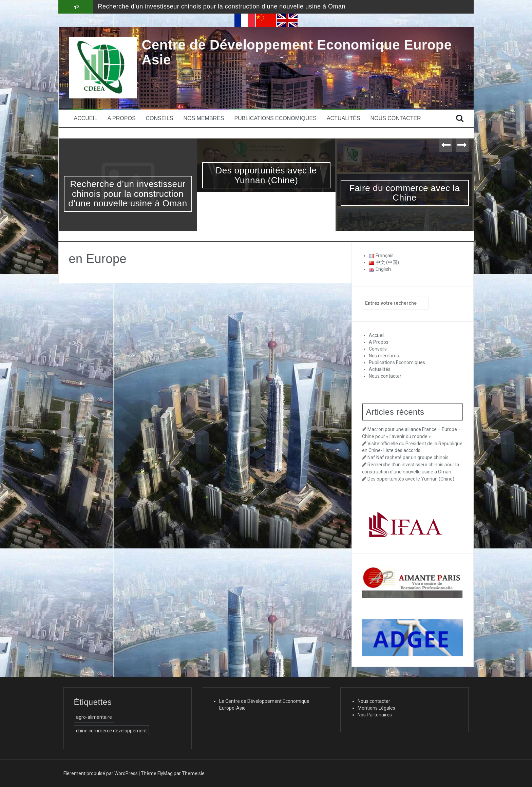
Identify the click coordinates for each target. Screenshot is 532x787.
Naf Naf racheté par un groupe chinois (408, 457)
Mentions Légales (376, 708)
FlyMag (165, 773)
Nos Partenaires (375, 715)
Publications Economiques (275, 118)
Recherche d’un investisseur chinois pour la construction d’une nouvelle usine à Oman (222, 6)
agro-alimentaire (94, 717)
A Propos (122, 118)
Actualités (344, 118)
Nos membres (204, 118)
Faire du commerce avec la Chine (404, 193)
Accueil (86, 118)
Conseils (160, 118)
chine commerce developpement (111, 731)
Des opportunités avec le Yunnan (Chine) (266, 175)
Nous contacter (396, 118)
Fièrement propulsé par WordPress (101, 773)
